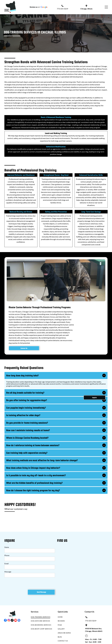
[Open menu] (106, 7)
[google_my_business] (19, 619)
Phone (7, 553)
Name (7, 545)
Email (6, 561)
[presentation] (21, 581)
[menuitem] (42, 616)
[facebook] (5, 619)
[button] (38, 7)
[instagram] (9, 619)
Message (8, 570)
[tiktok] (12, 619)
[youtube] (16, 619)
